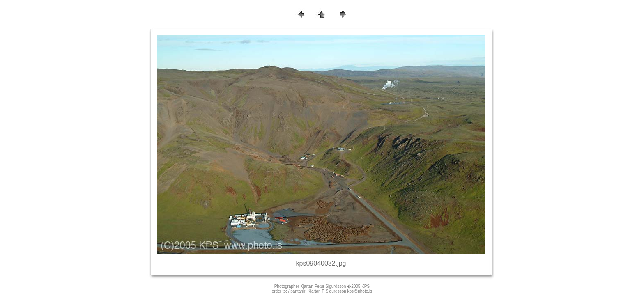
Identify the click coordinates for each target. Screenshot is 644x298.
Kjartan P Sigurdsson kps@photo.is (340, 291)
